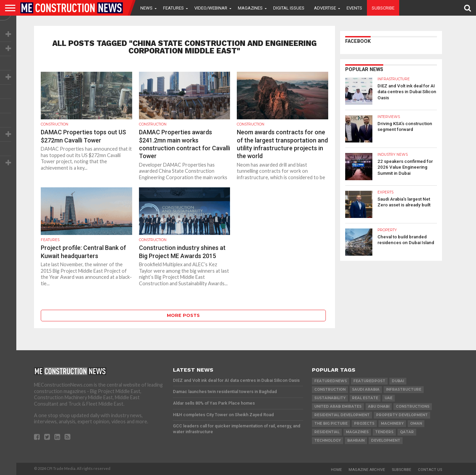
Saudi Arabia (366, 389)
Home (336, 470)
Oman (416, 423)
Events (354, 8)
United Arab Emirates (338, 406)
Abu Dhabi (379, 406)
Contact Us (430, 470)
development (386, 440)
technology (328, 440)
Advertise (325, 8)
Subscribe (383, 8)
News (146, 8)
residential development (342, 415)
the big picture (331, 423)
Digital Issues (289, 8)
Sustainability (330, 398)
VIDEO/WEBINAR (211, 8)
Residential (327, 432)
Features (173, 8)
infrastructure (404, 389)
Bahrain (356, 440)
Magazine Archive (367, 470)
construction (330, 389)
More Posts (183, 315)
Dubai (398, 381)
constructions (413, 406)
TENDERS (384, 432)
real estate (365, 398)
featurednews (331, 381)
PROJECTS (364, 423)
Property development (402, 415)
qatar (407, 432)
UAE (389, 398)
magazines (357, 432)
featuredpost (369, 381)
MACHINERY (392, 423)
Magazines (250, 8)
